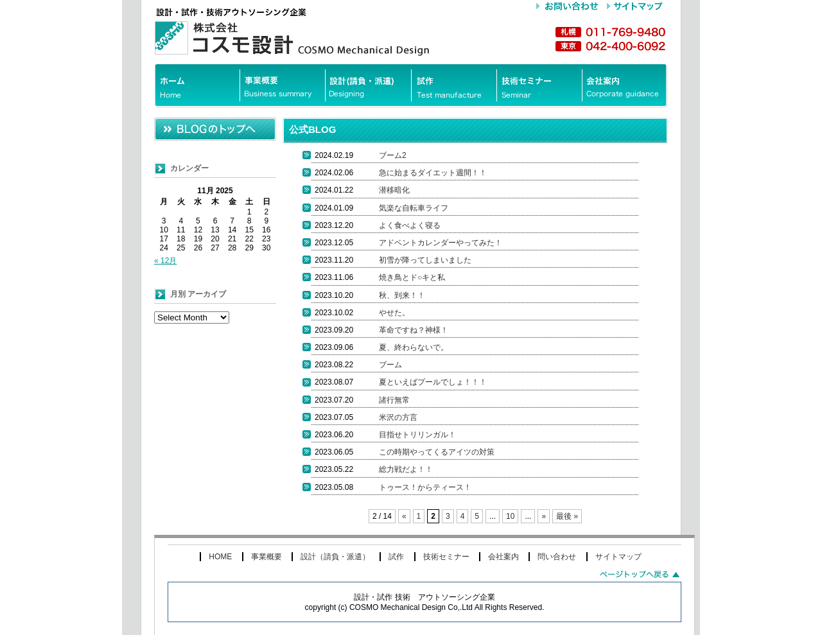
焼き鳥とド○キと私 (412, 277)
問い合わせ (557, 557)
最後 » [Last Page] (567, 516)
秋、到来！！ (402, 295)
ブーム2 (393, 155)
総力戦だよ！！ (406, 469)
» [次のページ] (544, 516)
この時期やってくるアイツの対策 (437, 452)
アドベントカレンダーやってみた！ (441, 243)
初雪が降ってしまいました (425, 260)
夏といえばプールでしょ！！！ (433, 382)
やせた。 (394, 313)
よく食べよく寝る (410, 225)
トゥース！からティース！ (425, 487)
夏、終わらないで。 (414, 347)
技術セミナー (446, 557)
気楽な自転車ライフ (414, 208)
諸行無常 (394, 400)
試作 (396, 557)
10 (510, 516)
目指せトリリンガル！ (417, 435)
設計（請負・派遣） (335, 557)
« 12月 (165, 261)
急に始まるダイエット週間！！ (433, 173)
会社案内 (503, 557)
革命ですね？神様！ (414, 330)
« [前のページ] (404, 516)
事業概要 (267, 557)
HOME (220, 557)
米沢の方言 (398, 417)
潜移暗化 (394, 190)
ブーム (390, 365)
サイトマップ (618, 557)
